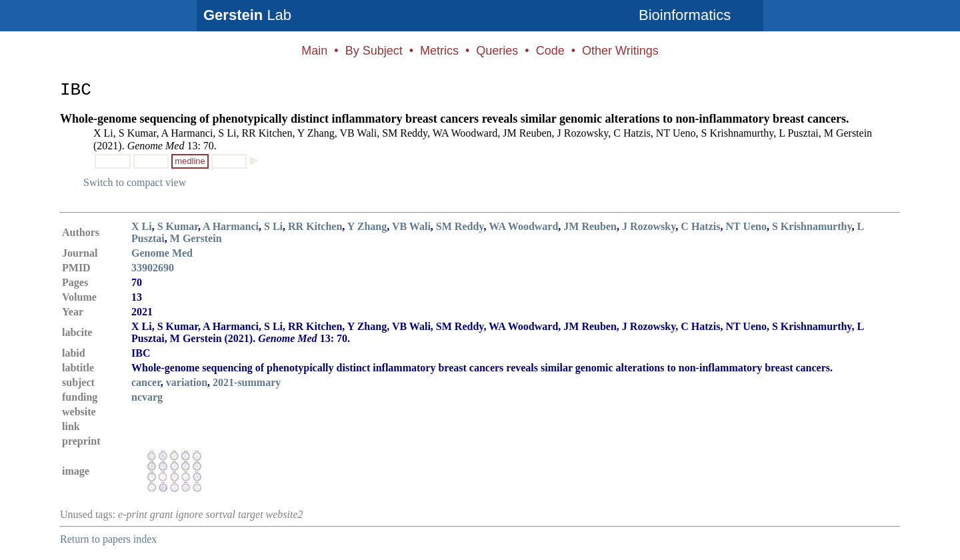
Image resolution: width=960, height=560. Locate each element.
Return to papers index (108, 539)
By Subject (374, 51)
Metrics (439, 51)
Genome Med (162, 253)
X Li (142, 226)
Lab (247, 15)
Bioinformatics (685, 15)
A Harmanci (231, 226)
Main (314, 51)
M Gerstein (196, 238)
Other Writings (620, 51)
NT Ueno (746, 226)
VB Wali (411, 226)
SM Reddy (460, 226)
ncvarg (147, 397)
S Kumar (178, 226)
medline (190, 161)
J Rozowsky (649, 226)
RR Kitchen (315, 226)
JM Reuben (590, 226)
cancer (146, 382)
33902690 (153, 268)
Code (550, 51)
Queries (497, 51)
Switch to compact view (135, 182)
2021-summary (247, 382)
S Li (273, 226)
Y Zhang (367, 226)
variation (187, 382)
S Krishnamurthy (812, 226)
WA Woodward (523, 226)
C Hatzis (700, 226)
